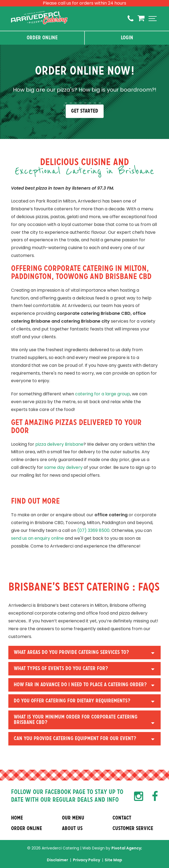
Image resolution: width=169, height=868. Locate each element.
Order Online (42, 38)
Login (127, 38)
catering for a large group (103, 394)
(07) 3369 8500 (93, 530)
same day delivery (63, 467)
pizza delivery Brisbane (59, 444)
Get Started (85, 111)
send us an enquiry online (37, 538)
